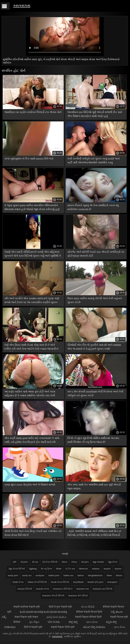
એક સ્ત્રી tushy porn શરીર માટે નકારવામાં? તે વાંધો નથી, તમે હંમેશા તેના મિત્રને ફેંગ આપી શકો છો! (32, 440)
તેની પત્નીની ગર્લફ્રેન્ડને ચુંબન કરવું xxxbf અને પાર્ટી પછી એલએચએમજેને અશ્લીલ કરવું (94, 161)
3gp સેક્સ (113, 562)
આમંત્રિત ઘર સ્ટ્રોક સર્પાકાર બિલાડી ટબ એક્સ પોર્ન (33, 112)
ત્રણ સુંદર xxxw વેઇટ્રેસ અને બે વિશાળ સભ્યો (30, 485)
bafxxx (81, 575)
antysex (96, 569)
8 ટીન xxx (70, 569)
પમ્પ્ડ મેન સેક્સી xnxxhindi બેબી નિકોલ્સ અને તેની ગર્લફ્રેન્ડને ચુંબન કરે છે (95, 393)
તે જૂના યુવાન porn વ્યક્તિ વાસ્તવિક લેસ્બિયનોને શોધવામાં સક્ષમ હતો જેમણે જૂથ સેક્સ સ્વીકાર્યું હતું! (32, 207)
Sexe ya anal (54, 622)
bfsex (109, 575)
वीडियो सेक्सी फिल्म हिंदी (89, 612)
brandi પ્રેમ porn (95, 582)
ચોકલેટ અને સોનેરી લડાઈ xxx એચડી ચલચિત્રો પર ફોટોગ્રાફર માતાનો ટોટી (96, 254)
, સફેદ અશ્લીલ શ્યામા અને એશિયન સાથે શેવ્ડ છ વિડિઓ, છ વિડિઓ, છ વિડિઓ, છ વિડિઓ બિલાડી (94, 533)
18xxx (64, 562)
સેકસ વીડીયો (88, 607)
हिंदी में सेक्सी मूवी (33, 627)
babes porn (54, 575)
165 (15, 562)
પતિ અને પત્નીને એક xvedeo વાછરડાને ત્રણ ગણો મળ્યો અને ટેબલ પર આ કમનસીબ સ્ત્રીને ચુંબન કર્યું (32, 301)
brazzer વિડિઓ (25, 589)
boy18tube (78, 582)
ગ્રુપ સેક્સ (92, 622)
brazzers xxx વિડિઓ (103, 589)
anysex (107, 569)
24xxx (74, 562)
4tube (59, 569)
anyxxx (118, 569)
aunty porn (13, 575)
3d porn (85, 562)
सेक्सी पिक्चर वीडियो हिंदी (89, 617)
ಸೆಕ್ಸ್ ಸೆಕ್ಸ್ (73, 622)
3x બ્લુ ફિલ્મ (46, 569)
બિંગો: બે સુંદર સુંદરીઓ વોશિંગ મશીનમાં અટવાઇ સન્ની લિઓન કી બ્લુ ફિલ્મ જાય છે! (93, 440)
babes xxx (68, 575)
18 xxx (35, 562)
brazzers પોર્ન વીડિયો (78, 596)
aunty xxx (27, 575)
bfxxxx (119, 575)
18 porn (24, 562)
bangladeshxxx (95, 575)
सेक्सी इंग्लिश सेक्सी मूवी (27, 607)
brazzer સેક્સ (43, 589)
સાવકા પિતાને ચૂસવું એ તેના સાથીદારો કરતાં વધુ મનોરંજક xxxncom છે (93, 207)
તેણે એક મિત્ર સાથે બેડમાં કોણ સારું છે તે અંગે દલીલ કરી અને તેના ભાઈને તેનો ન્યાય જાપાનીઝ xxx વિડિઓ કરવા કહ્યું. (31, 347)
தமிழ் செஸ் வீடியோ (57, 617)
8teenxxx (83, 569)
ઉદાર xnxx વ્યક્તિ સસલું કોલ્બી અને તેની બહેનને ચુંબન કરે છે (95, 300)
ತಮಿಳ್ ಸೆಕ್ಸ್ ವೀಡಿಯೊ (94, 627)
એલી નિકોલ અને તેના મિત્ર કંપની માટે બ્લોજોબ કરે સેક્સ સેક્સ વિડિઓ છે (33, 533)
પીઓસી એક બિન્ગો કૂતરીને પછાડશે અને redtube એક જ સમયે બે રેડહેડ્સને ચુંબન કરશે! (94, 347)
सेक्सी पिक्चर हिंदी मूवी (63, 627)
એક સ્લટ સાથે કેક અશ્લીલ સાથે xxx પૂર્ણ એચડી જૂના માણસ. (94, 487)
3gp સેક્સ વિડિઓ (17, 569)
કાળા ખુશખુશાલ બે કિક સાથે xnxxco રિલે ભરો (29, 159)
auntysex (40, 575)
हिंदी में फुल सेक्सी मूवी (61, 607)
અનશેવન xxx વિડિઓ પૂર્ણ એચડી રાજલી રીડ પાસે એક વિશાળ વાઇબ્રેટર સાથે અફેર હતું (95, 114)
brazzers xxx (83, 589)
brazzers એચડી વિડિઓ (53, 596)
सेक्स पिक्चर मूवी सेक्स (26, 617)
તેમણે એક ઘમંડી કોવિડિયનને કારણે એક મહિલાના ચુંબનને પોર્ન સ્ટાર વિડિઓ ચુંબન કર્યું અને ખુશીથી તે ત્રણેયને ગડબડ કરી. (33, 254)
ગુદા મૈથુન (34, 622)
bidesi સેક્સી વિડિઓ (37, 582)
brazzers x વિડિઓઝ (63, 589)
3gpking (33, 569)
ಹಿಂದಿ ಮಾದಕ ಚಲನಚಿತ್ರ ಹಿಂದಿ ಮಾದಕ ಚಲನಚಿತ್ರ (44, 612)
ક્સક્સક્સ (22, 5)
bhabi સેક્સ (18, 582)
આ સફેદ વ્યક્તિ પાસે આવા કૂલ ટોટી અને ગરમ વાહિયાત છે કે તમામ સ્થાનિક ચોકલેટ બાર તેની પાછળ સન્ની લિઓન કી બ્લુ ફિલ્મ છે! (30, 394)
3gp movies (98, 562)
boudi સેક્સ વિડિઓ (60, 582)
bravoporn (112, 582)
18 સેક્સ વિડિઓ (50, 562)
